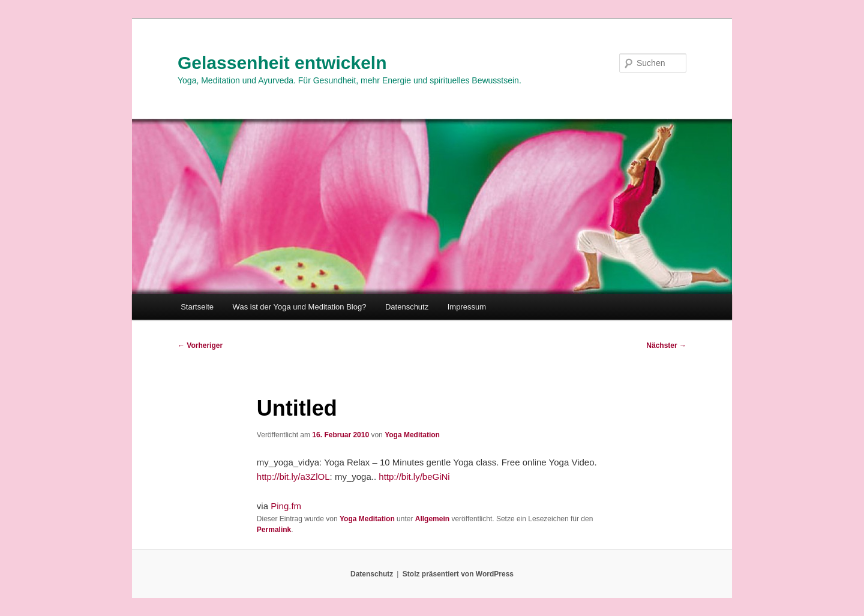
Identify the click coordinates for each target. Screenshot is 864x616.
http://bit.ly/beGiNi (414, 477)
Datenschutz (407, 307)
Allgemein (432, 519)
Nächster (666, 345)
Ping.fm (286, 506)
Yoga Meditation (412, 435)
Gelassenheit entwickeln (282, 63)
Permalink (274, 530)
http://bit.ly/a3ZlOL (293, 477)
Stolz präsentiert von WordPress (458, 574)
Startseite (197, 307)
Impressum (467, 307)
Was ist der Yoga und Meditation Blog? (300, 307)
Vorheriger (200, 345)
